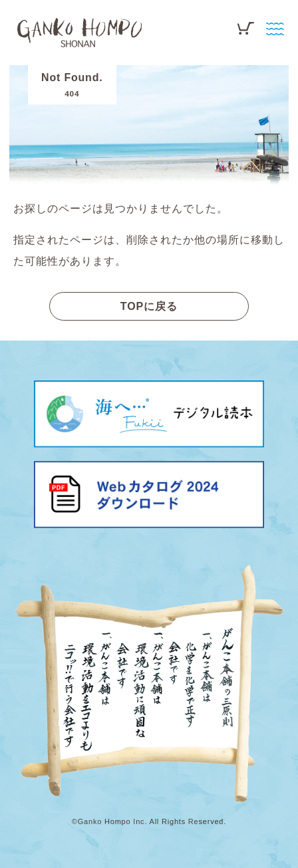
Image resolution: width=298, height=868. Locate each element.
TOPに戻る (149, 306)
